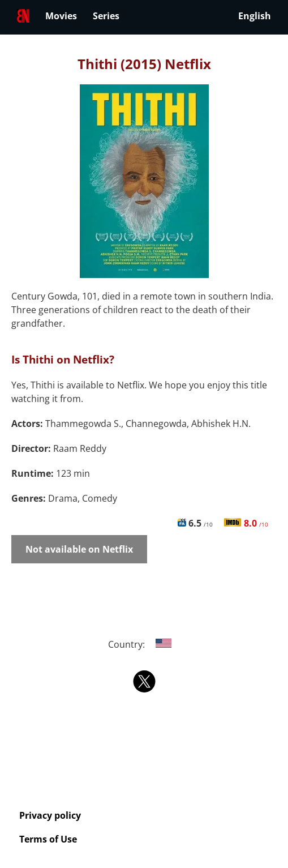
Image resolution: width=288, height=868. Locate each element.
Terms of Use (48, 839)
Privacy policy (50, 815)
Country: (144, 644)
